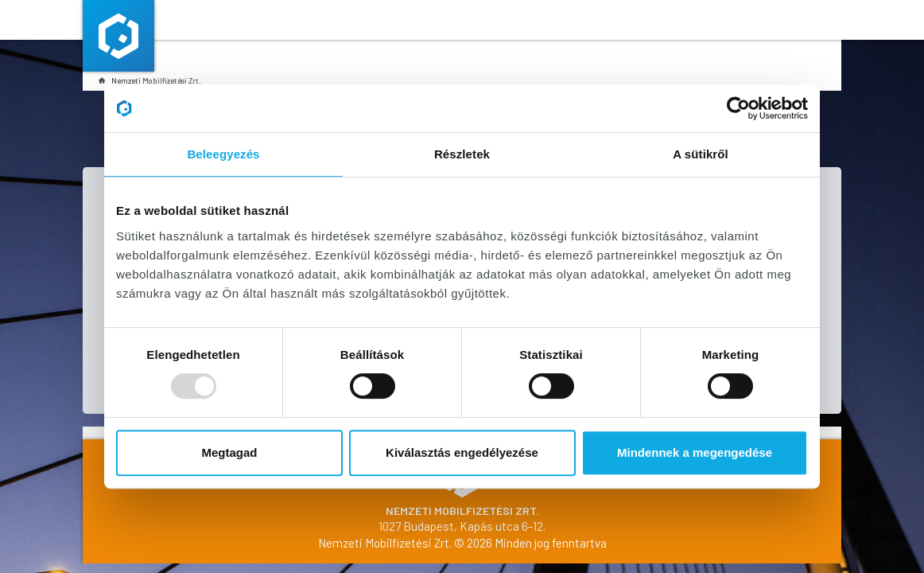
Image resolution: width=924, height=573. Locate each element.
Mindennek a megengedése (695, 452)
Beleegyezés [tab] (223, 154)
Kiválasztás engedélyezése (462, 452)
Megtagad (229, 452)
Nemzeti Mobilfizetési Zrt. (150, 80)
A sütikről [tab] (701, 154)
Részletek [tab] (462, 154)
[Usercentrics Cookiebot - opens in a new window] (738, 108)
